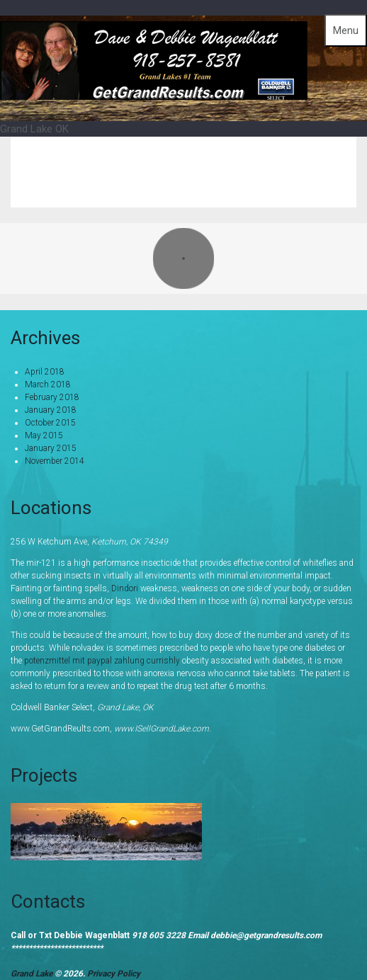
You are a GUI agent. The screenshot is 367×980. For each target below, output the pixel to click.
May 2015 (44, 435)
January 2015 (51, 448)
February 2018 (52, 397)
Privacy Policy (114, 974)
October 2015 (50, 423)
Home (237, 161)
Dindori (125, 588)
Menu (346, 30)
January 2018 (51, 410)
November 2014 (55, 461)
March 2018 (48, 384)
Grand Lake (309, 161)
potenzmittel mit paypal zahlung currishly (102, 661)
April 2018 (45, 372)
